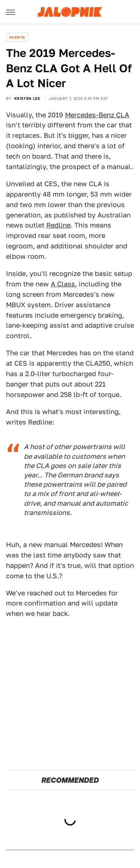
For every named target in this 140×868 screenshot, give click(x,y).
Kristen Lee (27, 98)
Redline (58, 225)
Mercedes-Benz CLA (97, 115)
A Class (63, 284)
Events (17, 37)
